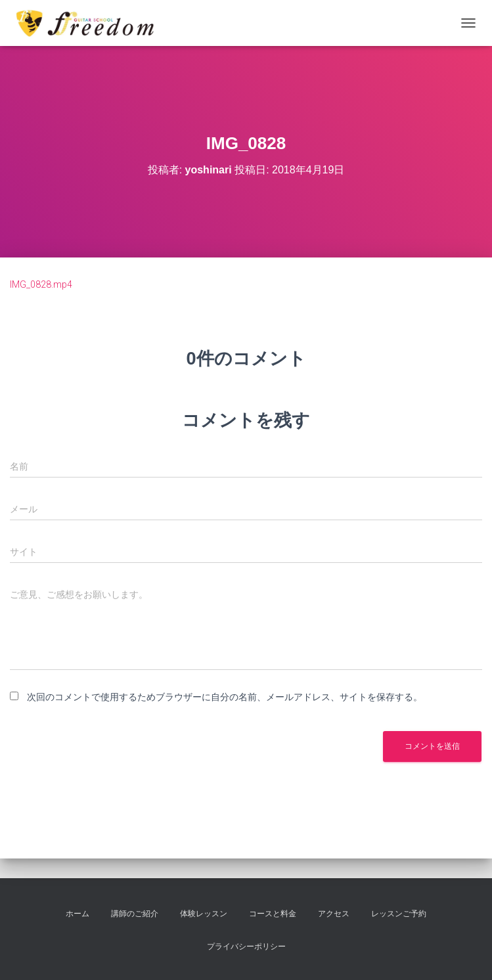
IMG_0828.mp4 (41, 284)
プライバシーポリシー (246, 947)
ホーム (78, 914)
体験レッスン (204, 914)
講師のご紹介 (135, 914)
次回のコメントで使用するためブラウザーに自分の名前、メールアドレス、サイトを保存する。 (225, 697)
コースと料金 (273, 914)
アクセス (334, 914)
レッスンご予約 (399, 914)
